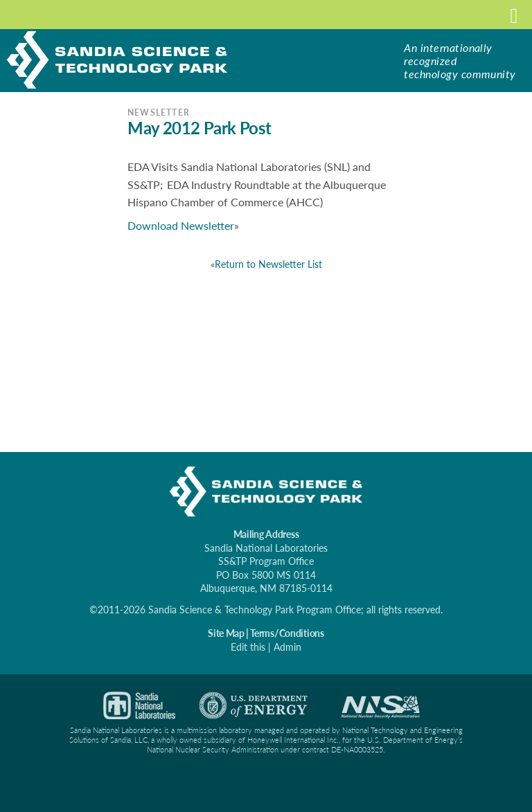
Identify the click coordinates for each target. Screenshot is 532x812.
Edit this (248, 647)
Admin (287, 647)
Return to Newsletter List (268, 264)
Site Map (226, 633)
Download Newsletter (181, 225)
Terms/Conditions (287, 633)
